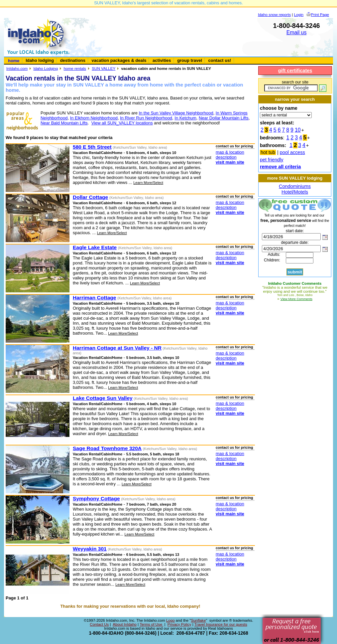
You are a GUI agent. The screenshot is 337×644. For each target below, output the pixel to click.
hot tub (268, 152)
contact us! (220, 60)
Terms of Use (151, 624)
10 (298, 130)
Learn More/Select (148, 183)
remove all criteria (280, 167)
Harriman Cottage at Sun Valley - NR (117, 348)
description (226, 157)
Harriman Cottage (94, 298)
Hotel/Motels (295, 192)
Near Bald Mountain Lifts (64, 123)
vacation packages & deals (119, 60)
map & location (230, 152)
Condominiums (295, 186)
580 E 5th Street (92, 147)
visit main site (230, 162)
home (14, 61)
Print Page (320, 14)
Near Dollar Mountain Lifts (224, 118)
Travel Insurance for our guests (221, 624)
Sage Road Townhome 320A (107, 448)
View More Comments (296, 299)
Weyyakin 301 (90, 549)
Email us (297, 32)
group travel (190, 60)
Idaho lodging (40, 60)
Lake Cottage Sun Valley (103, 398)
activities (162, 60)
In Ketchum (185, 118)
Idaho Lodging (46, 68)
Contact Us (99, 624)
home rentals (75, 68)
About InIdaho (125, 624)
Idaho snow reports (274, 14)
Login (299, 14)
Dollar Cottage (90, 197)
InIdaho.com (17, 68)
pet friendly (272, 160)
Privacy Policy (179, 624)
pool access (292, 152)
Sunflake (198, 620)
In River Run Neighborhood (146, 118)
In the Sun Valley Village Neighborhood (176, 113)
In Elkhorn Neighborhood (94, 118)
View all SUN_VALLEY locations (122, 123)
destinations (73, 60)
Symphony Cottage (96, 498)
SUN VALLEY (104, 68)
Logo (170, 620)
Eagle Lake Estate (95, 247)
